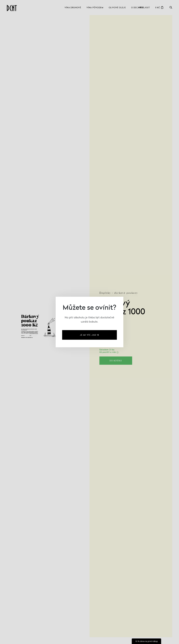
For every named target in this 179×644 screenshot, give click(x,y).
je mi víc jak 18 (89, 335)
